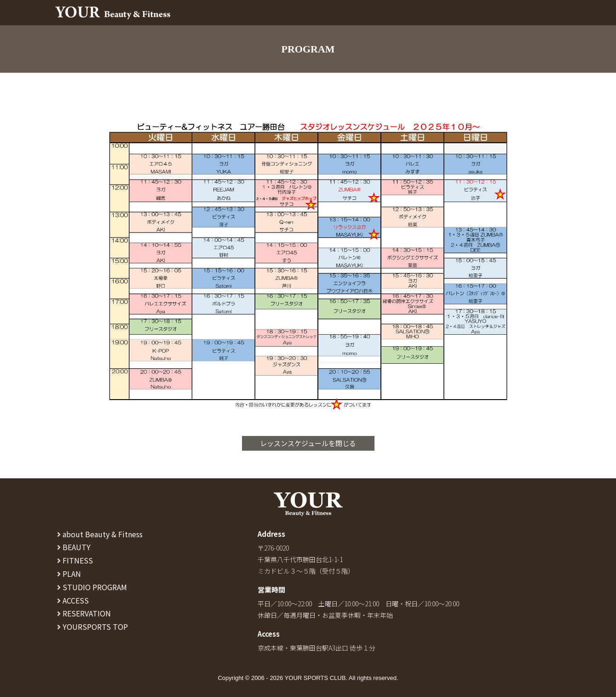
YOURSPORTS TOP (92, 627)
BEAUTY (74, 547)
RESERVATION (84, 613)
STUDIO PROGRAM (92, 587)
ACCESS (73, 600)
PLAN (69, 574)
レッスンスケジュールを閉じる (308, 443)
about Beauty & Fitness (100, 534)
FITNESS (75, 560)
